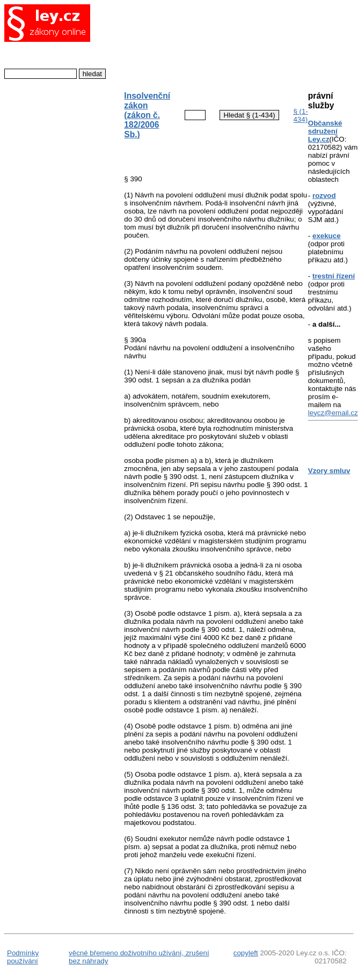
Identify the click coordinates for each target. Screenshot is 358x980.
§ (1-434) (300, 115)
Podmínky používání (23, 957)
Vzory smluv (329, 471)
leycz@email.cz (333, 413)
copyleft (246, 953)
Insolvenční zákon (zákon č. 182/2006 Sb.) (147, 115)
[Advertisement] (207, 42)
